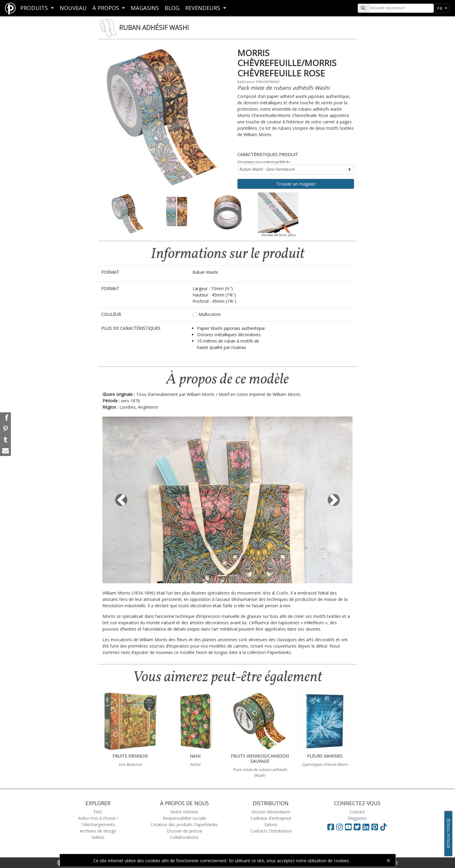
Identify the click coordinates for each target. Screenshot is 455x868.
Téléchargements (98, 824)
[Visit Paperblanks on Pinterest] (376, 827)
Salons (271, 824)
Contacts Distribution (271, 831)
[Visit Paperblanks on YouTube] (349, 827)
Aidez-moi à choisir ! (98, 818)
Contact (357, 812)
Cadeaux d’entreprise (271, 818)
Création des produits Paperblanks (184, 824)
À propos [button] (107, 8)
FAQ (98, 812)
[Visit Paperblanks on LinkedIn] (367, 827)
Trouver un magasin (296, 184)
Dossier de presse (184, 831)
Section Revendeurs (271, 812)
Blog (172, 8)
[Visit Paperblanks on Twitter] (358, 827)
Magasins (145, 8)
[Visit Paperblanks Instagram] (340, 827)
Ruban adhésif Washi (154, 28)
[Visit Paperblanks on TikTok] (383, 827)
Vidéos (98, 837)
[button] (121, 500)
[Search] (400, 8)
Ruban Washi (267, 169)
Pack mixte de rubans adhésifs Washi (283, 88)
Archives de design (98, 831)
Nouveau (73, 8)
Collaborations (184, 837)
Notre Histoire (184, 812)
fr (440, 8)
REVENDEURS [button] (203, 8)
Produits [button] (35, 8)
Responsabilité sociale (184, 818)
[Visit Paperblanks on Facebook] (331, 827)
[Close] (388, 860)
